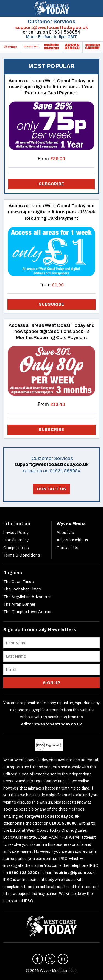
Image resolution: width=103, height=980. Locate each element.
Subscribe (51, 304)
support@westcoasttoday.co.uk (52, 27)
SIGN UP (52, 683)
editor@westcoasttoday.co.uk (51, 724)
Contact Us (51, 489)
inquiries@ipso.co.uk (74, 873)
